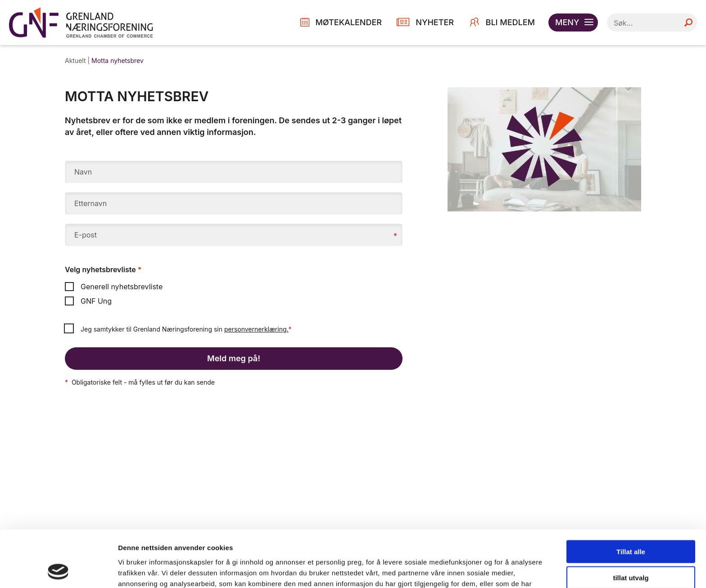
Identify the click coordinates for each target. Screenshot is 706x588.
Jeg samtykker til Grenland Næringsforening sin (186, 329)
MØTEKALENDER (348, 22)
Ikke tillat (631, 551)
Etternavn (91, 203)
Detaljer (480, 570)
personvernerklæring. (256, 329)
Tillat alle (631, 498)
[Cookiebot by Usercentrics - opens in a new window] (58, 570)
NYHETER (435, 22)
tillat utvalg (631, 525)
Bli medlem (510, 22)
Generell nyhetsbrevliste (114, 287)
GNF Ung (88, 301)
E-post (86, 235)
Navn (83, 172)
